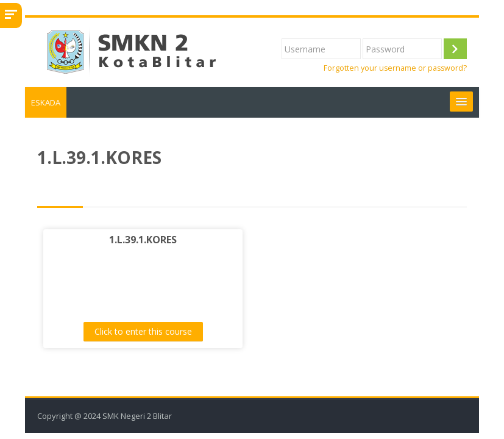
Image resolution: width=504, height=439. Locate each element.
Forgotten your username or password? (395, 68)
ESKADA (46, 102)
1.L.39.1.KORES (143, 240)
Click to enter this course (143, 331)
